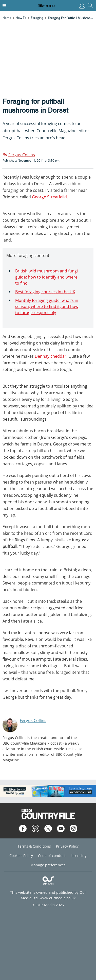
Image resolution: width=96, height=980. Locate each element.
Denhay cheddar (51, 356)
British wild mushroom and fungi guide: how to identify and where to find (46, 277)
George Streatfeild (49, 197)
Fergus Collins (33, 720)
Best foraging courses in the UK (45, 292)
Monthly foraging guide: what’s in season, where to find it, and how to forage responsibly (47, 306)
